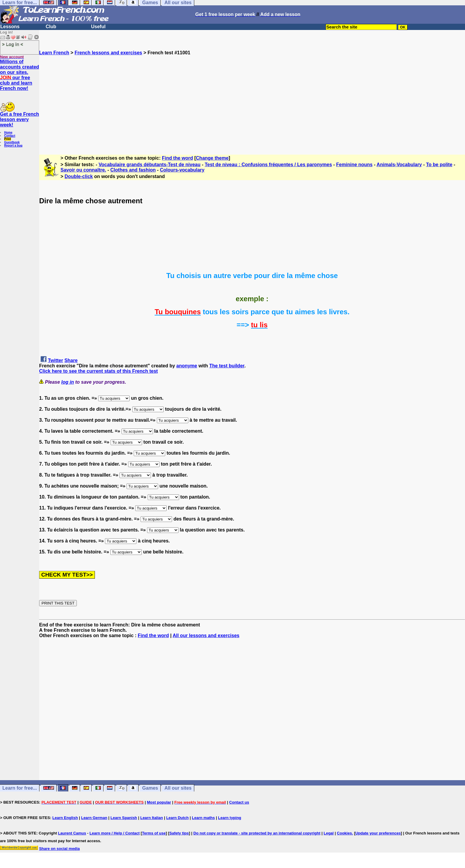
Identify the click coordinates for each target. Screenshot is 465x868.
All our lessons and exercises (206, 635)
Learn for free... (20, 788)
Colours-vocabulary (182, 170)
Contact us (239, 802)
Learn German (94, 818)
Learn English (65, 818)
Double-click (79, 176)
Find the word (177, 158)
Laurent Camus (72, 833)
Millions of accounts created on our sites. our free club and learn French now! (20, 75)
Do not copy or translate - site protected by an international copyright (257, 833)
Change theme (212, 158)
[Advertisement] (252, 97)
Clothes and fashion (133, 170)
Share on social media (59, 849)
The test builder (227, 366)
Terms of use (154, 833)
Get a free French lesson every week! (20, 119)
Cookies (344, 833)
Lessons (10, 27)
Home (8, 132)
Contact (10, 136)
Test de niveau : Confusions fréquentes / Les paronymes (268, 165)
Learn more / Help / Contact (115, 833)
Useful (98, 27)
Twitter (55, 360)
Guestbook (12, 142)
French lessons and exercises (109, 53)
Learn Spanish (124, 818)
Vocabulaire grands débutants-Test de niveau (150, 165)
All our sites (178, 788)
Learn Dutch (177, 818)
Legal (329, 833)
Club (51, 27)
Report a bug (13, 146)
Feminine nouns (355, 165)
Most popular (159, 802)
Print (8, 139)
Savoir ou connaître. (83, 170)
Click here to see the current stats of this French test (98, 371)
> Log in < (13, 44)
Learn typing (230, 818)
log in (68, 382)
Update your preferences (378, 833)
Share (71, 360)
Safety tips (179, 833)
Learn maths (203, 818)
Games (150, 788)
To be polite (439, 165)
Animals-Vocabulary (399, 165)
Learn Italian (152, 818)
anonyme (187, 366)
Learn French (54, 53)
